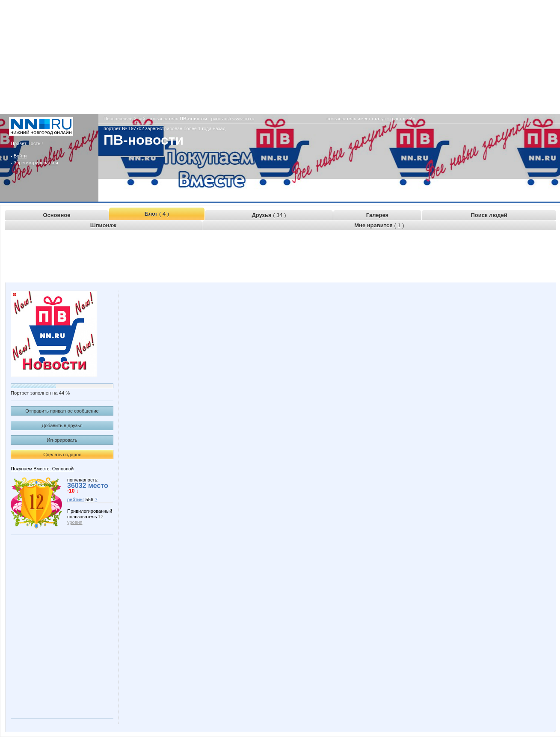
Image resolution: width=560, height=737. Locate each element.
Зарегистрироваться (36, 163)
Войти (20, 156)
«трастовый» (401, 119)
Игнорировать (62, 440)
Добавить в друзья (62, 425)
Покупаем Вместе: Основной (42, 469)
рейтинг (76, 499)
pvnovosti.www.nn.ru (233, 119)
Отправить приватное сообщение (62, 411)
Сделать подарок (62, 455)
